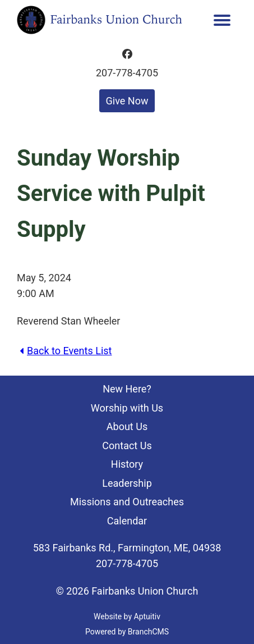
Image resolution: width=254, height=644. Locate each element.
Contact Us (127, 446)
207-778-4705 (127, 73)
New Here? (127, 389)
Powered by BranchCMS (127, 632)
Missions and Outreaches (127, 502)
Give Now (127, 101)
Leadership (127, 483)
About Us (127, 426)
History (127, 464)
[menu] (222, 20)
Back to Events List (64, 351)
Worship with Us (127, 408)
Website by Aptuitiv (127, 616)
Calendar (127, 521)
